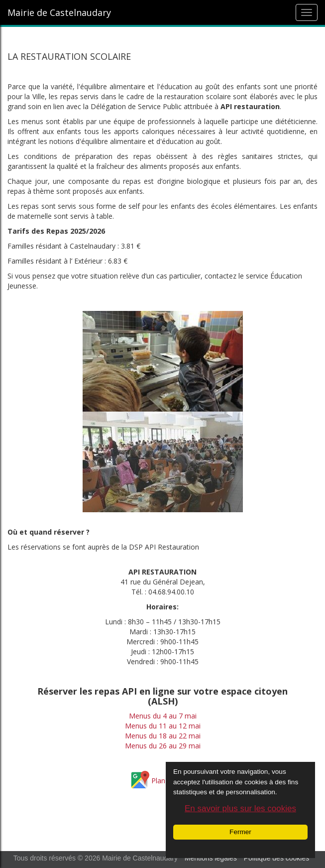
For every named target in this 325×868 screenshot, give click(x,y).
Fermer (240, 832)
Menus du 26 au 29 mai (163, 746)
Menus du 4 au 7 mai (163, 716)
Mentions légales (211, 858)
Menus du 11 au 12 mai (163, 726)
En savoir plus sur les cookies (240, 808)
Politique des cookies (277, 858)
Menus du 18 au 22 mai (163, 736)
